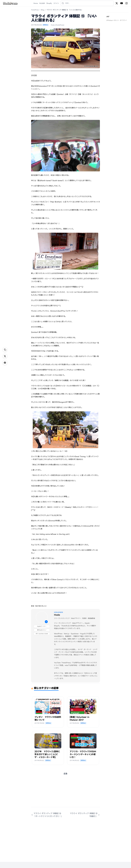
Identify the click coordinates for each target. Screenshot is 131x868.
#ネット (116, 20)
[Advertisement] (65, 793)
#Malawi (110, 20)
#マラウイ (123, 20)
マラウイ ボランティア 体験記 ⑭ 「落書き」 (85, 815)
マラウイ (45, 25)
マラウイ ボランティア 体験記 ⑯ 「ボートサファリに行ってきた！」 (47, 815)
